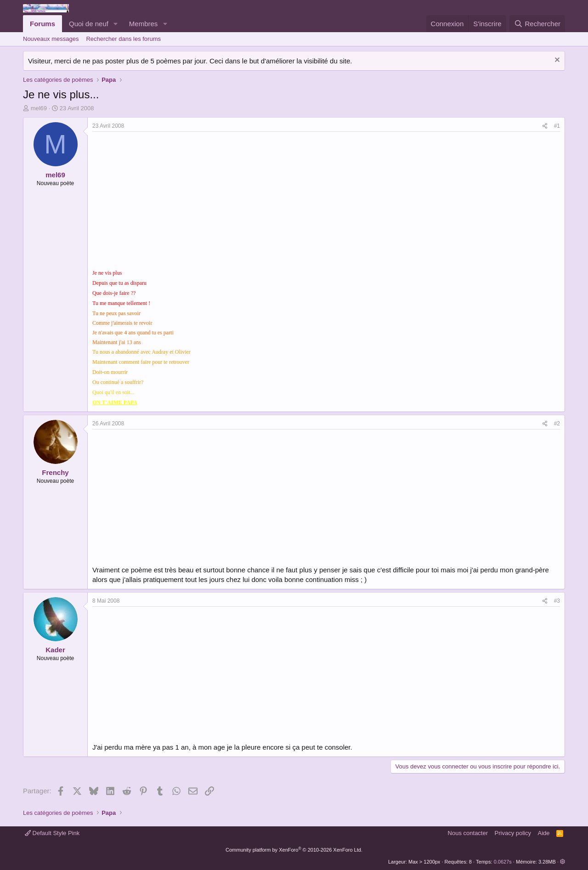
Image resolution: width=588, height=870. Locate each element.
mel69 (39, 108)
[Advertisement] (170, 201)
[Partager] (545, 126)
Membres (144, 24)
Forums (42, 24)
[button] (116, 24)
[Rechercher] (537, 24)
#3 (557, 601)
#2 (557, 424)
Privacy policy (513, 833)
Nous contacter (468, 833)
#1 (557, 126)
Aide (544, 833)
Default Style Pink (52, 833)
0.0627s (503, 862)
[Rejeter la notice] (556, 61)
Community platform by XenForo (294, 850)
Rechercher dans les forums (123, 39)
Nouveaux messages (51, 39)
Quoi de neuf (89, 24)
